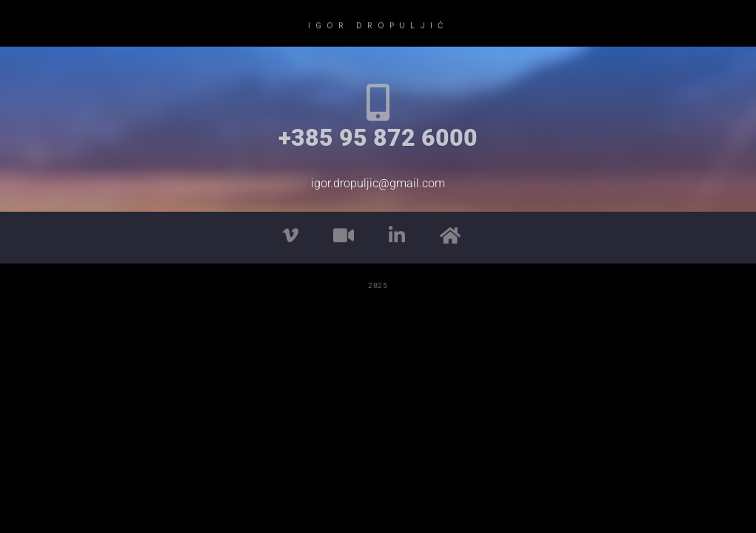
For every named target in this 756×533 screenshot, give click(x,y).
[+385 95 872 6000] (378, 102)
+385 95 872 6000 (378, 138)
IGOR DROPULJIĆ (378, 24)
